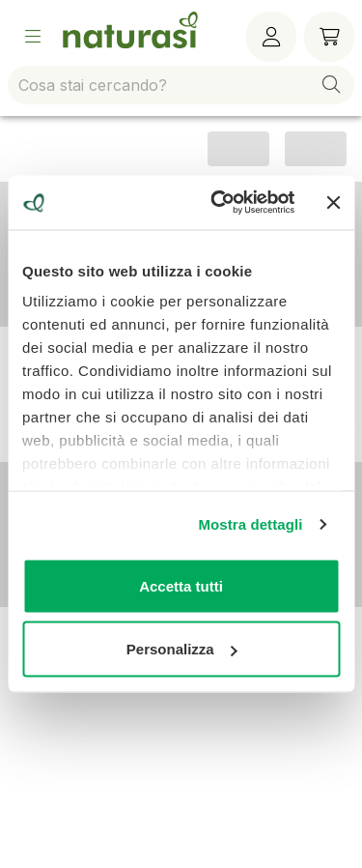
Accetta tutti (181, 585)
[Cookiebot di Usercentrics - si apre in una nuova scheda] (219, 203)
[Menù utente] (271, 37)
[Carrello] (329, 37)
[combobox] (181, 85)
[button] (331, 85)
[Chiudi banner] (333, 202)
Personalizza (182, 649)
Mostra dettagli (250, 524)
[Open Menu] (33, 37)
